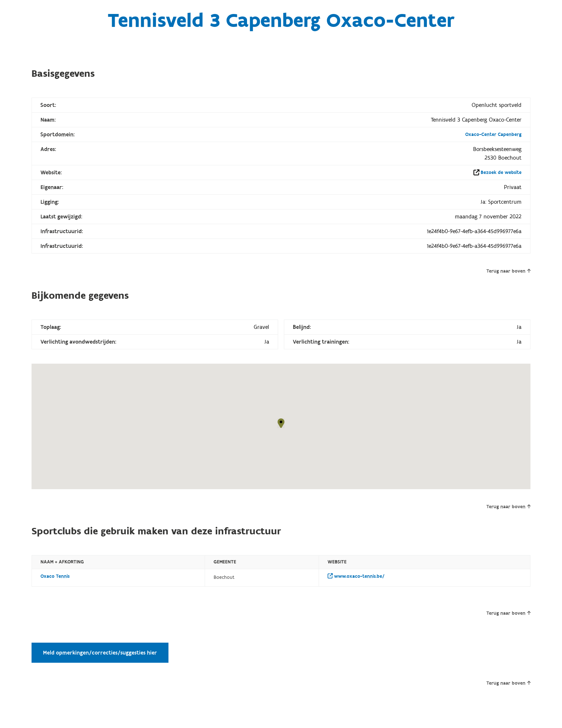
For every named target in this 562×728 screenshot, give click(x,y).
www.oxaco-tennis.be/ (356, 576)
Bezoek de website (501, 172)
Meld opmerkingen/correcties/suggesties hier (100, 653)
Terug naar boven (508, 271)
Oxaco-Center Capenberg (493, 134)
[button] (281, 423)
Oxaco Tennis (55, 576)
